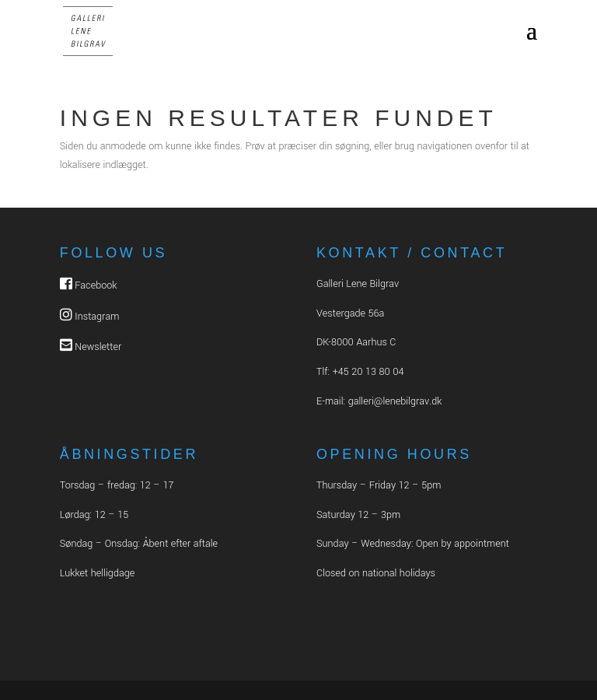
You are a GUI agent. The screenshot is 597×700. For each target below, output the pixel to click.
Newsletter (98, 347)
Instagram (97, 317)
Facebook (96, 285)
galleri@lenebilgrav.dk (395, 401)
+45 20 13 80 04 (368, 372)
